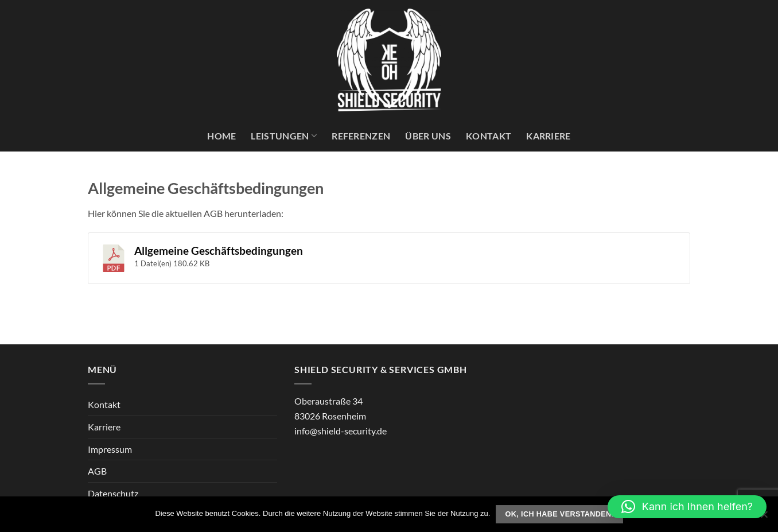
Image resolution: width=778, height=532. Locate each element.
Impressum (110, 449)
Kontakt (489, 136)
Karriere (549, 136)
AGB (97, 471)
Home (221, 136)
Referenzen (361, 136)
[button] (687, 507)
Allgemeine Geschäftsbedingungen (219, 251)
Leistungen (284, 136)
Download (649, 255)
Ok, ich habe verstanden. (560, 514)
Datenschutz (113, 493)
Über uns (428, 136)
